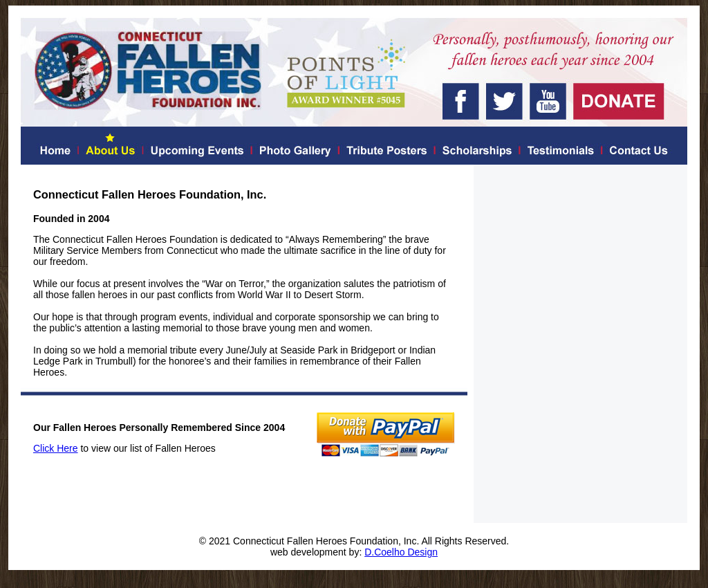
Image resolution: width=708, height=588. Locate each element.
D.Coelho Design (401, 552)
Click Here (56, 448)
